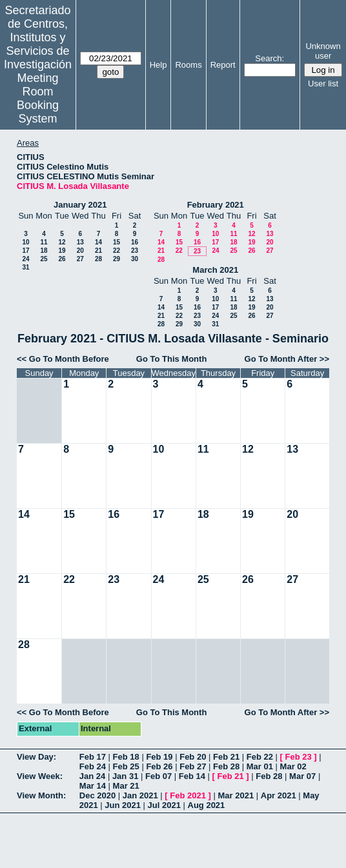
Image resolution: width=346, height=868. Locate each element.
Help (158, 65)
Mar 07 (302, 776)
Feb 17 (93, 757)
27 (80, 259)
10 (25, 242)
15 (117, 242)
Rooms (188, 65)
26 (62, 259)
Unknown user (323, 51)
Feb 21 (226, 757)
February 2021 (216, 205)
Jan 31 (125, 776)
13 (80, 242)
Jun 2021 (123, 805)
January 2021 (80, 205)
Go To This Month (172, 359)
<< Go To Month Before (63, 359)
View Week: (40, 776)
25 (44, 259)
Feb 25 (126, 766)
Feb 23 (299, 757)
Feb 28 (226, 766)
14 (98, 242)
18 (44, 251)
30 (135, 259)
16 (135, 242)
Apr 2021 (279, 795)
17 (25, 251)
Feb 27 (193, 766)
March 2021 (215, 270)
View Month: (41, 795)
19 (62, 251)
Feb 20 (193, 757)
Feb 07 (158, 776)
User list (323, 84)
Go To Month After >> (287, 359)
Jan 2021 (140, 795)
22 (117, 251)
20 (80, 251)
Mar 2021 (236, 795)
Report (223, 65)
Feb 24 (93, 766)
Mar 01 (260, 766)
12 (62, 242)
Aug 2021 (207, 805)
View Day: (36, 757)
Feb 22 (260, 757)
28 (98, 259)
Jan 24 (92, 776)
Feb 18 (126, 757)
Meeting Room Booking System (38, 98)
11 (44, 242)
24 (25, 259)
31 (25, 267)
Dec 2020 (97, 795)
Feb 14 (192, 776)
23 (135, 251)
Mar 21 (126, 786)
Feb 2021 (188, 795)
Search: (270, 58)
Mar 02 (293, 766)
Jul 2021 (164, 805)
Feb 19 (159, 757)
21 (98, 251)
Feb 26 (159, 766)
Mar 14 (93, 786)
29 (117, 259)
